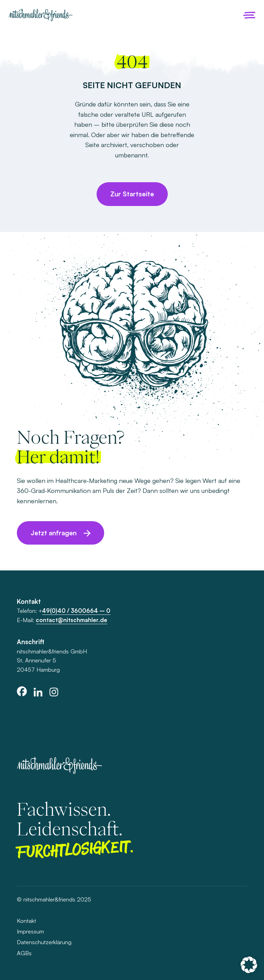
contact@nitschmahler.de (71, 620)
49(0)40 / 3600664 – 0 (76, 611)
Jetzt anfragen (54, 533)
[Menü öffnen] (249, 15)
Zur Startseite (132, 194)
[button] (249, 965)
